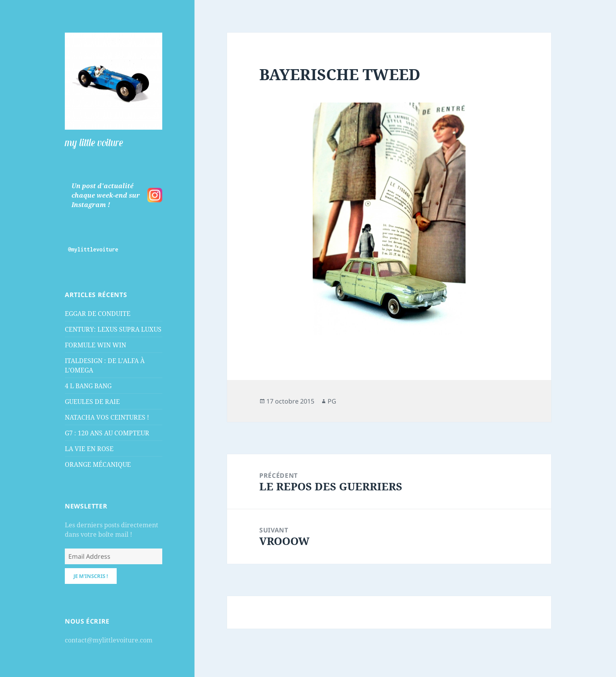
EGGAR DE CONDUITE (98, 314)
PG (332, 401)
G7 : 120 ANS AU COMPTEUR (107, 433)
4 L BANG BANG (88, 386)
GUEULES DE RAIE (92, 402)
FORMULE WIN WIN (95, 345)
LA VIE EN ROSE (89, 449)
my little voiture (94, 142)
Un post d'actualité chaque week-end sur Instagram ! (106, 195)
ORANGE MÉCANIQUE (98, 464)
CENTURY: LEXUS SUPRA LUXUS (113, 329)
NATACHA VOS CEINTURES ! (107, 417)
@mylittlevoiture (93, 249)
